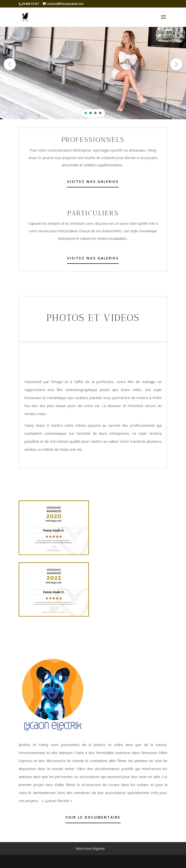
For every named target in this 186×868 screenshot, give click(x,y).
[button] (10, 64)
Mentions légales (90, 848)
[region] (93, 64)
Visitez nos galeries (93, 181)
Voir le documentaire (93, 817)
